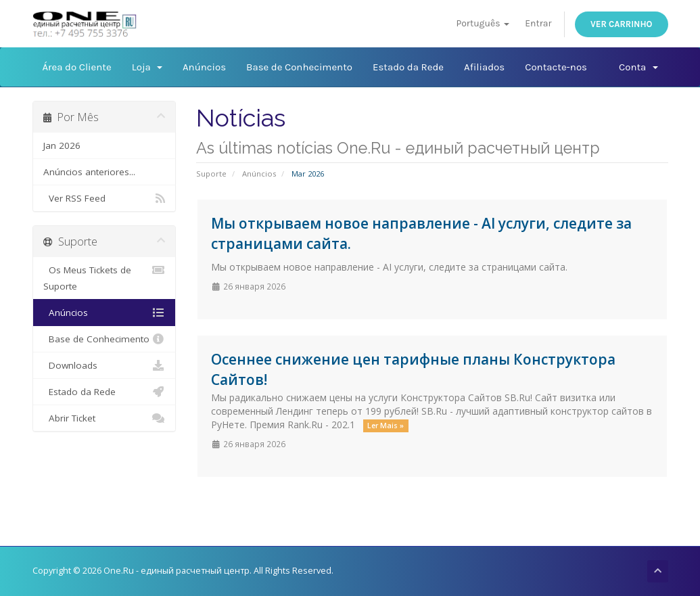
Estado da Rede (408, 67)
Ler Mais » (386, 426)
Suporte (211, 174)
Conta (638, 67)
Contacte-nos (556, 67)
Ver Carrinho (622, 24)
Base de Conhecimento (299, 67)
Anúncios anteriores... (89, 172)
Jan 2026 (62, 145)
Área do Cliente (77, 67)
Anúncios (204, 67)
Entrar (538, 23)
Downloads (104, 365)
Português (482, 23)
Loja (147, 67)
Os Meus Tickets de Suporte (104, 277)
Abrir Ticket (104, 418)
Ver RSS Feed (104, 198)
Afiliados (484, 67)
